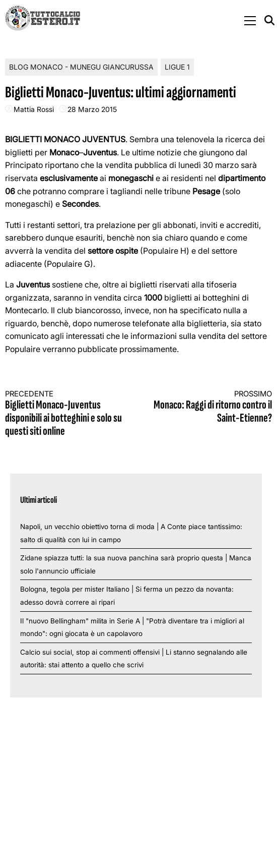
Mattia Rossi (34, 109)
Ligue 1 (177, 67)
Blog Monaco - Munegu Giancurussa (81, 67)
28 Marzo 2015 (92, 109)
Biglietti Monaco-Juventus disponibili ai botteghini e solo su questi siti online (65, 414)
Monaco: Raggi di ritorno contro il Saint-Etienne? (212, 407)
